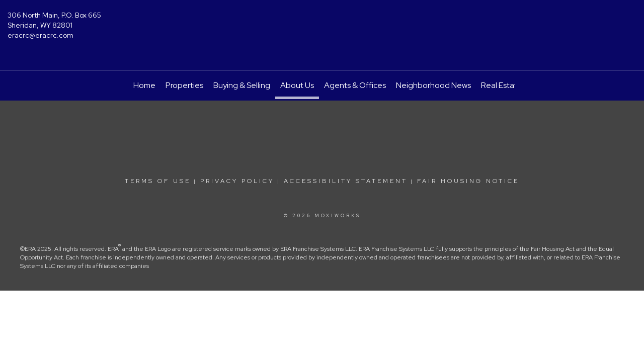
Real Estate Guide (514, 85)
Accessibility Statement (346, 181)
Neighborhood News (433, 85)
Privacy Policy (237, 181)
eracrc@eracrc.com (41, 35)
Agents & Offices (355, 85)
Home (144, 85)
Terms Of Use (158, 181)
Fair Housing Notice (468, 181)
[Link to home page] (322, 23)
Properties (184, 85)
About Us (297, 85)
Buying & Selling (242, 85)
